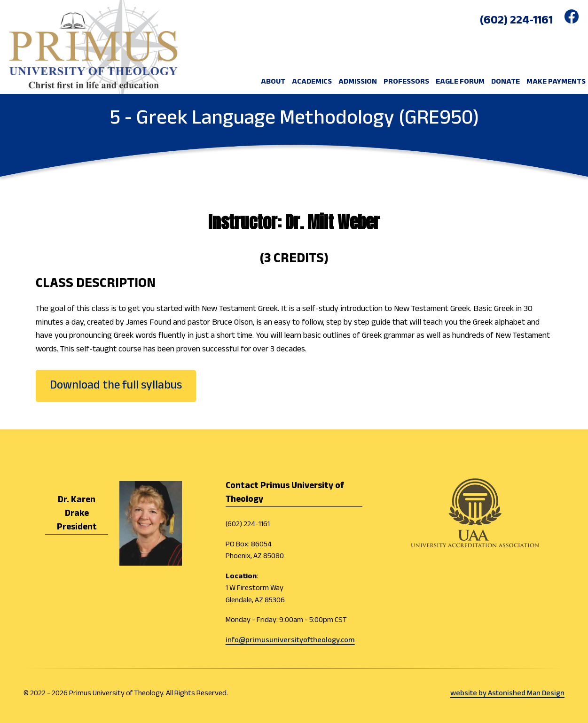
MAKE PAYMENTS (556, 82)
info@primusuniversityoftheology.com (290, 641)
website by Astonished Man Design (507, 694)
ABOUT (273, 82)
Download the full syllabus (116, 386)
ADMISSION (358, 82)
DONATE (506, 82)
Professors (406, 82)
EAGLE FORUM (460, 82)
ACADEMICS (312, 82)
